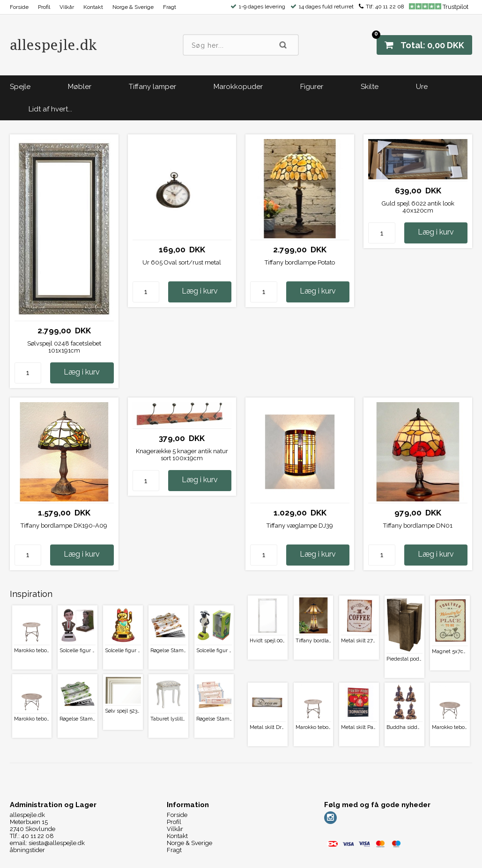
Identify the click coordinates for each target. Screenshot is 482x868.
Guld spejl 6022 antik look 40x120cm (418, 207)
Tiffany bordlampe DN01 (418, 526)
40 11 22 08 (390, 7)
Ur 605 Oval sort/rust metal (182, 262)
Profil (44, 7)
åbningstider (27, 850)
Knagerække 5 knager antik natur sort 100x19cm (182, 455)
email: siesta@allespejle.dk (47, 843)
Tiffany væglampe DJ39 (300, 526)
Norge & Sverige (133, 7)
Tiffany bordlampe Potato (300, 262)
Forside (19, 7)
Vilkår (67, 7)
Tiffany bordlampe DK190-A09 (64, 526)
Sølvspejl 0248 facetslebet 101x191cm (64, 347)
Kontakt (93, 7)
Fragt (170, 7)
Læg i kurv (82, 372)
